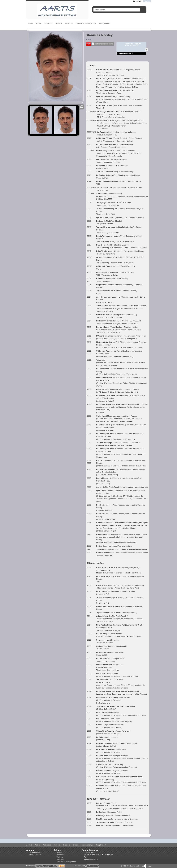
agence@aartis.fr (126, 53)
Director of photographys (86, 23)
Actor (89, 39)
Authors (59, 23)
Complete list (104, 23)
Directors (69, 23)
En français (137, 1)
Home (30, 23)
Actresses (48, 23)
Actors (38, 23)
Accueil (29, 845)
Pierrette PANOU (36, 853)
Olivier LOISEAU (36, 855)
